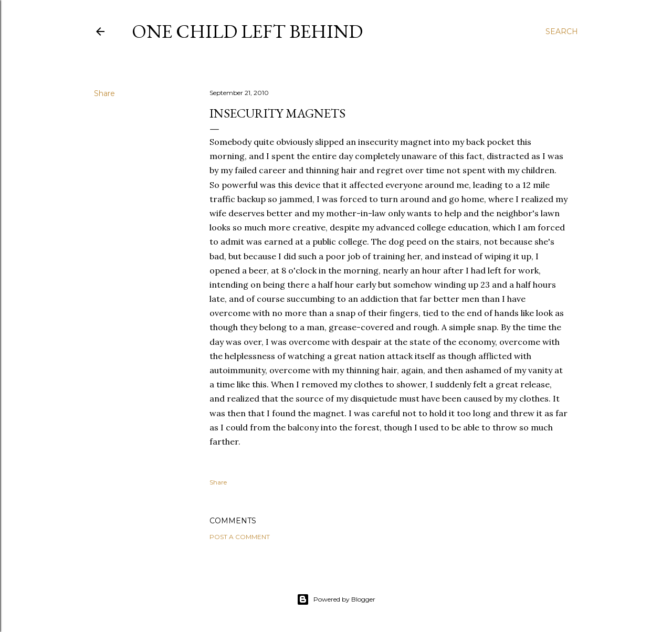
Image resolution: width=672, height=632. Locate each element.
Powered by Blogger (336, 599)
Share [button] (104, 93)
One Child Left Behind (247, 31)
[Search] (562, 31)
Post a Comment (240, 537)
